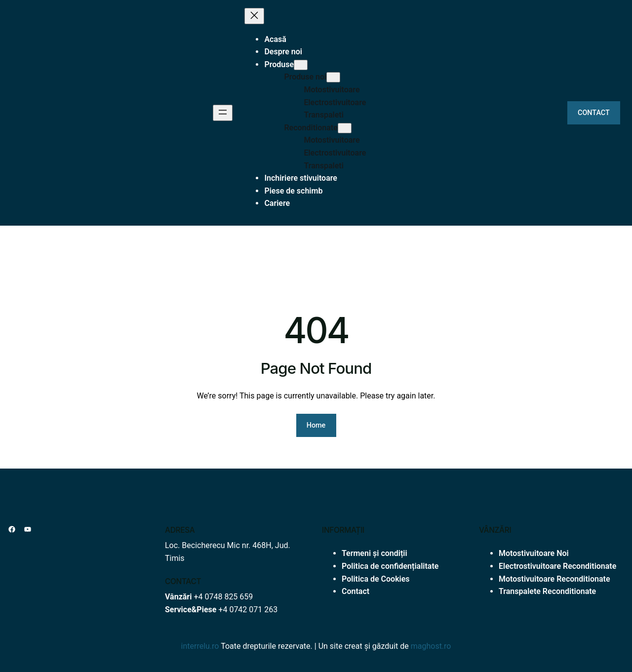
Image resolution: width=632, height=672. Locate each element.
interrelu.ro (200, 646)
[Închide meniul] (254, 16)
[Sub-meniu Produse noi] (333, 77)
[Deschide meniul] (223, 113)
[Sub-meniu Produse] (301, 65)
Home (316, 425)
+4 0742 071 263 (248, 610)
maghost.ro (431, 646)
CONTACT (594, 113)
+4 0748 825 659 (223, 597)
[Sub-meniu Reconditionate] (345, 128)
